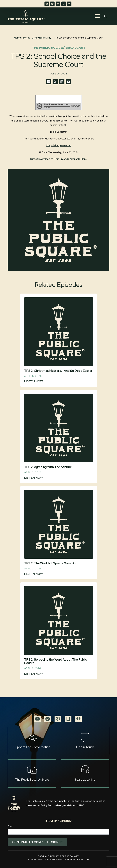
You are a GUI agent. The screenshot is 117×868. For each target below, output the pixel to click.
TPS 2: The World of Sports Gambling (51, 563)
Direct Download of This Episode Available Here (59, 159)
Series (26, 38)
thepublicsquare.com (58, 145)
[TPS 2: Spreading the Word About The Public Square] (59, 621)
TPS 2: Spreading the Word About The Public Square (56, 661)
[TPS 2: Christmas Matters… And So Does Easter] (59, 332)
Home (17, 38)
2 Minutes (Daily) (42, 38)
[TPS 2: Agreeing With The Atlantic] (59, 428)
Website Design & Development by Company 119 (64, 859)
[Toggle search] (105, 16)
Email (11, 826)
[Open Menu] (97, 16)
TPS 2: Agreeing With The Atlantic (48, 467)
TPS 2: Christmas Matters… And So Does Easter (58, 371)
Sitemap (32, 859)
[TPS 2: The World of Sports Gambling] (59, 524)
